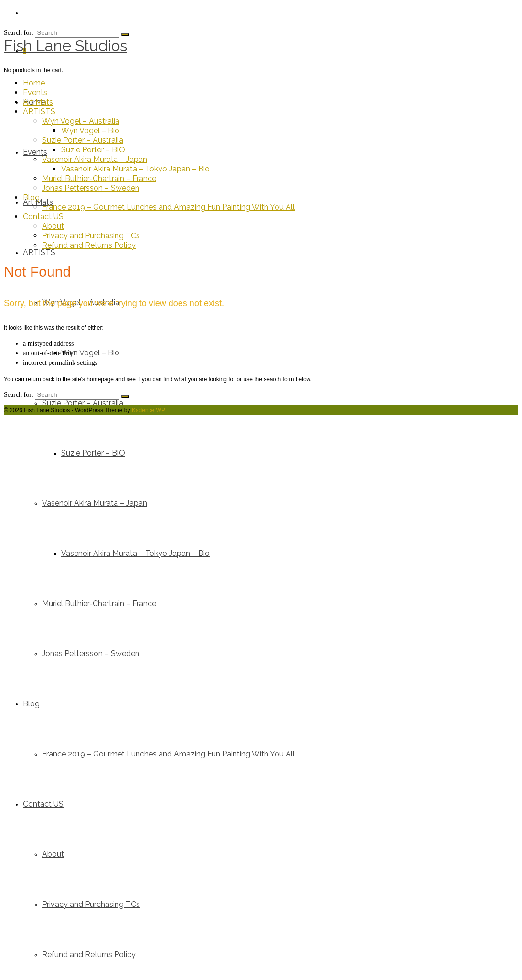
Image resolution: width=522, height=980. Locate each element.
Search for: (19, 395)
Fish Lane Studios (65, 46)
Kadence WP (149, 410)
